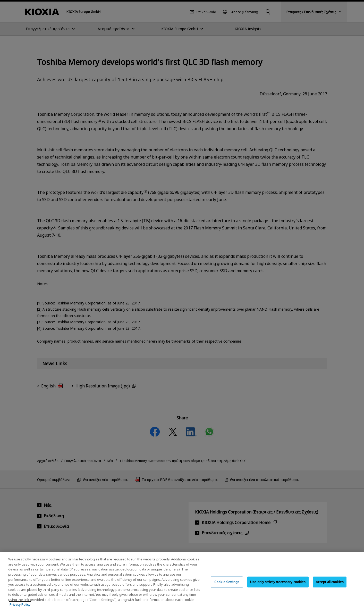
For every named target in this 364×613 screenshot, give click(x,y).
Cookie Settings (227, 587)
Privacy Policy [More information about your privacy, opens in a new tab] (20, 610)
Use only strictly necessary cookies (278, 587)
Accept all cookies (330, 587)
